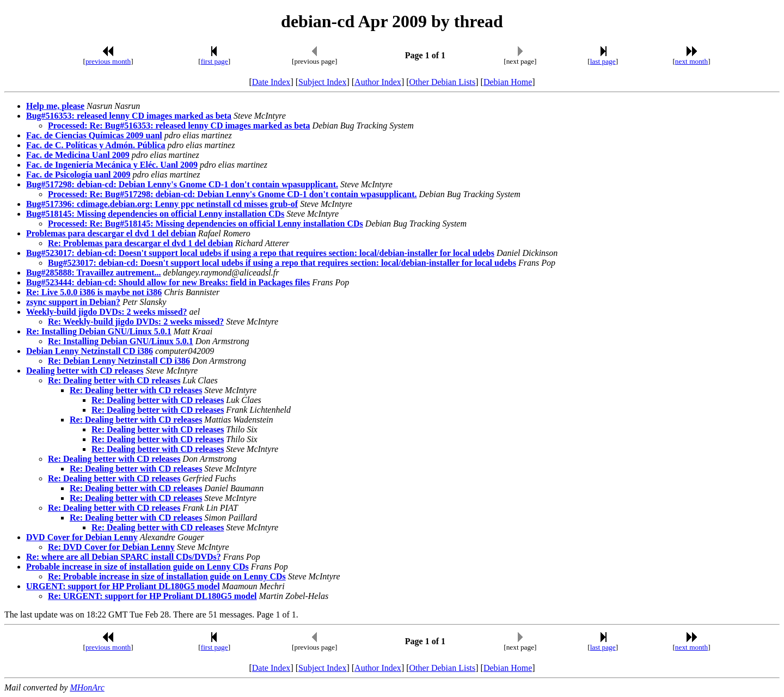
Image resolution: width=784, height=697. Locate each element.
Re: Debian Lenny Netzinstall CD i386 (119, 361)
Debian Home (508, 82)
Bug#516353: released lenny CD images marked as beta (129, 116)
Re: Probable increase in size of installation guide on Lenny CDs (167, 576)
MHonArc (87, 687)
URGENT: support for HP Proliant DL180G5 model (123, 586)
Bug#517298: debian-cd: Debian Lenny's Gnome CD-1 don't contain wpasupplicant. (182, 184)
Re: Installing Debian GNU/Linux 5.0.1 (99, 331)
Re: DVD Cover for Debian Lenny (111, 547)
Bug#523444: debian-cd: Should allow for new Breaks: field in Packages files (168, 282)
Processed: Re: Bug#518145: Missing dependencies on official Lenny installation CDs (206, 224)
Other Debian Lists (443, 82)
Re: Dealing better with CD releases (114, 380)
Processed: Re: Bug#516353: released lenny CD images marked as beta (179, 126)
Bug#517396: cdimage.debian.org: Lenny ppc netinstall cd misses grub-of (162, 204)
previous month (108, 61)
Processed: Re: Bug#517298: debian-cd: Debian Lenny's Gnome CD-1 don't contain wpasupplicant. (232, 194)
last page (603, 61)
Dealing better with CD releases (85, 371)
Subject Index (322, 82)
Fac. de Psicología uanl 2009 (78, 175)
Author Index (378, 82)
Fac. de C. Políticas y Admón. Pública (96, 145)
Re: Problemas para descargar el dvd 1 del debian (140, 243)
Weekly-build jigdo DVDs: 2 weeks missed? (107, 312)
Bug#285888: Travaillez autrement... (94, 273)
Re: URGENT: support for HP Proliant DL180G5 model (152, 596)
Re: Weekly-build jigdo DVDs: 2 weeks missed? (136, 322)
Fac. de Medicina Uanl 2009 (78, 155)
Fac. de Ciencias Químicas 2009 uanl (94, 135)
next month (691, 61)
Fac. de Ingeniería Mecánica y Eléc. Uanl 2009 (112, 165)
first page (215, 61)
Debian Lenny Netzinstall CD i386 (90, 351)
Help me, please (55, 106)
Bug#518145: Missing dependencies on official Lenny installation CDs (155, 214)
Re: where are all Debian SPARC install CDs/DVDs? (124, 557)
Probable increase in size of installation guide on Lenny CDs (137, 567)
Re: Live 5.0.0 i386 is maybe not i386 (94, 292)
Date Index (271, 82)
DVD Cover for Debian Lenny (82, 537)
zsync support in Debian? (73, 302)
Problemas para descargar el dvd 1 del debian (111, 233)
